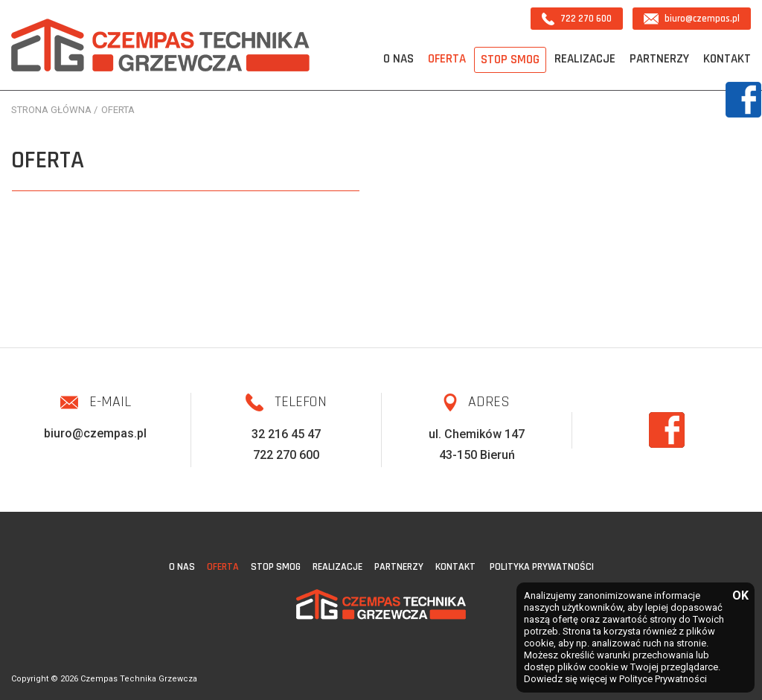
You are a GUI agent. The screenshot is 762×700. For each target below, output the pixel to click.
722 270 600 (577, 19)
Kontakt (727, 59)
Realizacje (585, 59)
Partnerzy (659, 59)
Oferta (447, 59)
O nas (398, 59)
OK (740, 596)
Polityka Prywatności (542, 567)
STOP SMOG (510, 60)
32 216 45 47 (286, 434)
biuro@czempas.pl (692, 19)
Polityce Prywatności (663, 679)
